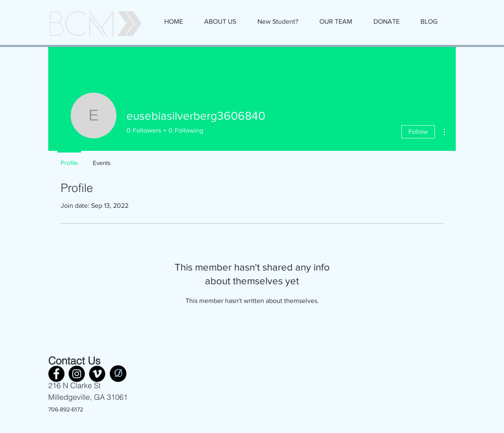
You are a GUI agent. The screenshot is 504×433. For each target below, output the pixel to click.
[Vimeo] (97, 374)
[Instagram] (77, 374)
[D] (118, 374)
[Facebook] (56, 374)
